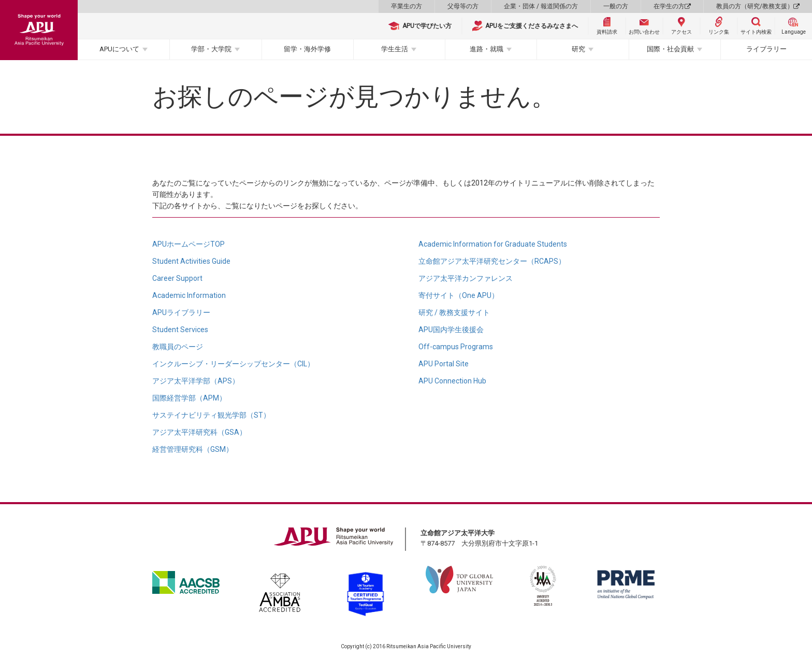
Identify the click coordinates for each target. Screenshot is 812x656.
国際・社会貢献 (670, 49)
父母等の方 (463, 6)
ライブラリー (766, 49)
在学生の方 (672, 6)
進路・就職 (487, 49)
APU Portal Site (444, 364)
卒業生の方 (407, 6)
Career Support (177, 278)
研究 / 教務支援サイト (454, 312)
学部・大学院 (211, 49)
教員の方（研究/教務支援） (758, 6)
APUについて (119, 49)
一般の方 (616, 6)
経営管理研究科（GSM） (193, 449)
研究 (578, 49)
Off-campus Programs (456, 347)
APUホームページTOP (189, 244)
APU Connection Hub (452, 381)
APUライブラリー (181, 312)
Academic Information (189, 295)
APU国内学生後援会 (451, 330)
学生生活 (395, 49)
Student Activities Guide (191, 261)
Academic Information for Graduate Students (493, 244)
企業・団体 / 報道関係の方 (541, 6)
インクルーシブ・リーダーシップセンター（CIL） (233, 364)
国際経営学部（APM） (189, 398)
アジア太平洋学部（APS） (196, 381)
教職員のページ (178, 347)
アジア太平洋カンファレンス (466, 278)
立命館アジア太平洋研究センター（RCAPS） (492, 261)
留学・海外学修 (307, 49)
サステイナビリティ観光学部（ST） (211, 415)
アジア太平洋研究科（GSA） (199, 432)
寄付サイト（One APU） (459, 295)
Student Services (180, 330)
